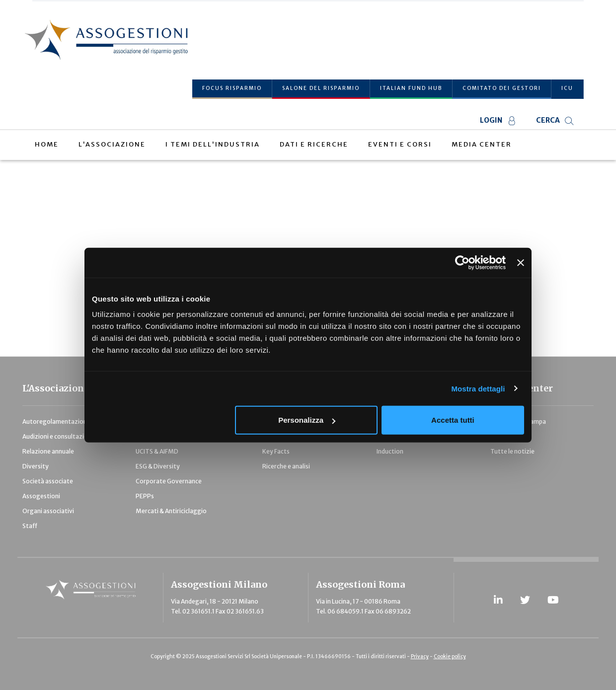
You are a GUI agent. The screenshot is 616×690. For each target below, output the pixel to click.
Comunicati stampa (518, 422)
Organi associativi (48, 511)
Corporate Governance (169, 481)
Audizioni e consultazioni (58, 436)
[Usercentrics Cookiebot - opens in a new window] (462, 262)
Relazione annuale (48, 451)
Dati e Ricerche (314, 144)
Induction (390, 451)
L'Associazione (112, 144)
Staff (30, 526)
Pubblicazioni (509, 436)
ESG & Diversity (158, 466)
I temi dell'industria (213, 144)
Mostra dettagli (478, 388)
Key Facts (276, 451)
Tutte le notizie (512, 451)
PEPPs (145, 496)
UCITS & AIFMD (157, 451)
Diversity (36, 466)
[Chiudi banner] (521, 262)
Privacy (420, 656)
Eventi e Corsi (400, 144)
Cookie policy (450, 656)
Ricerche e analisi (286, 466)
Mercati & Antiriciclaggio (171, 511)
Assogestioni (41, 496)
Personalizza (307, 420)
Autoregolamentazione (56, 422)
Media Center (482, 144)
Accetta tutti (453, 420)
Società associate (48, 481)
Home (47, 144)
